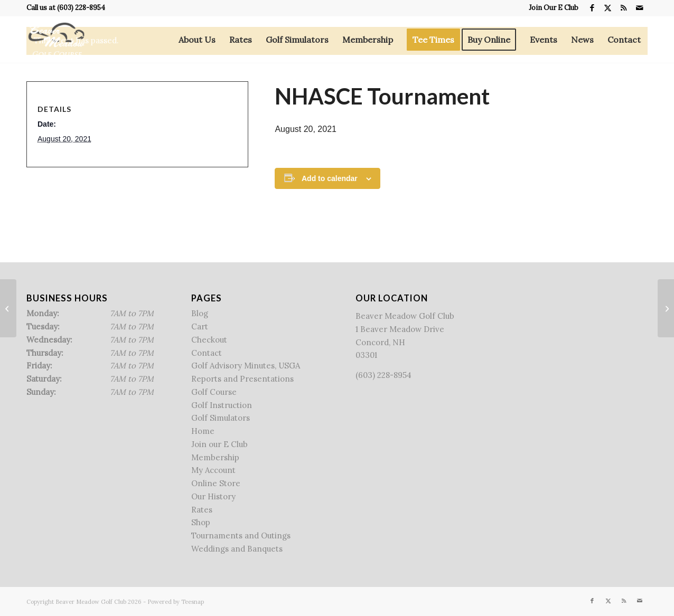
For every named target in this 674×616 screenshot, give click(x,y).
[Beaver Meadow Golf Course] (56, 40)
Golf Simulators (221, 418)
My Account (213, 470)
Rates (202, 510)
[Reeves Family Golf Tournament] (666, 308)
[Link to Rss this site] (624, 8)
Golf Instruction (222, 405)
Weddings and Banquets (237, 549)
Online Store (216, 483)
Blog (200, 313)
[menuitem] (551, 8)
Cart (200, 326)
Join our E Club (219, 444)
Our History (213, 496)
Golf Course (214, 392)
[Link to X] (608, 8)
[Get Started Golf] (8, 308)
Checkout (209, 340)
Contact (207, 353)
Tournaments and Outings (241, 536)
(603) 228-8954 (81, 8)
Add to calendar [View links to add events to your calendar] (330, 178)
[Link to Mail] (640, 8)
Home (203, 431)
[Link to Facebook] (592, 8)
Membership (215, 457)
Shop (201, 522)
